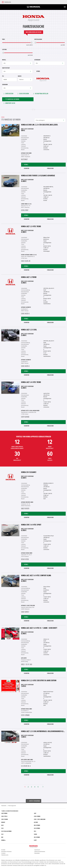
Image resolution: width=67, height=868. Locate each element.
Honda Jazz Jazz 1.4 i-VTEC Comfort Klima (36, 576)
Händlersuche (5, 855)
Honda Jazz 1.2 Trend (29, 277)
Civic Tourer (5, 819)
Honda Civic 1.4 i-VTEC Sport (31, 525)
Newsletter (37, 853)
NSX (2, 837)
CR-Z (2, 834)
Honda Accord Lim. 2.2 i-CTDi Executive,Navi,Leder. (40, 125)
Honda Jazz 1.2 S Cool (29, 330)
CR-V (2, 828)
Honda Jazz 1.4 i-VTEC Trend (31, 382)
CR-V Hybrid (37, 828)
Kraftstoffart (6, 68)
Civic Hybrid (37, 816)
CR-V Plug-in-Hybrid (6, 831)
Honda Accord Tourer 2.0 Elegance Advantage (38, 176)
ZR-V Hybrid (37, 837)
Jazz (35, 813)
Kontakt (3, 850)
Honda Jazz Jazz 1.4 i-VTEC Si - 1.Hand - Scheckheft (39, 628)
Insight (3, 822)
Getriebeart (37, 60)
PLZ (3, 76)
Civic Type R (4, 816)
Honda (3, 840)
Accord (36, 822)
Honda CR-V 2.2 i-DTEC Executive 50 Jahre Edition (39, 681)
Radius (20, 76)
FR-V (35, 831)
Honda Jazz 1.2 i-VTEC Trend (31, 227)
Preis (3, 39)
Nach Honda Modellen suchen (34, 32)
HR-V (2, 825)
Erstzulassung (38, 39)
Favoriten (25, 168)
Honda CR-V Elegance (29, 472)
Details (25, 165)
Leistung (4, 50)
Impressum (37, 850)
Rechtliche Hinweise (6, 852)
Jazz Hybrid (4, 813)
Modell (4, 60)
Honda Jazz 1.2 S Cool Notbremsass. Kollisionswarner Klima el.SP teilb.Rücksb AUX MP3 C (43, 731)
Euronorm (5, 85)
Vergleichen (49, 168)
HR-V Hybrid (37, 825)
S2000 (35, 834)
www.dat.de (30, 865)
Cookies (3, 853)
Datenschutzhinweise (40, 852)
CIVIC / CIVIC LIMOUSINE (40, 819)
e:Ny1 (35, 840)
